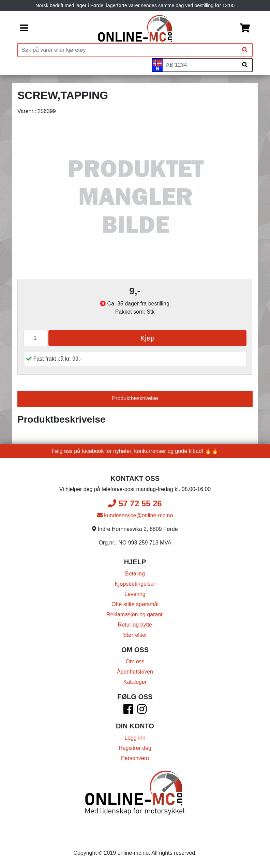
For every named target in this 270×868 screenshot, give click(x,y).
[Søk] (245, 50)
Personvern (135, 758)
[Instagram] (142, 711)
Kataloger (135, 682)
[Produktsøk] (128, 50)
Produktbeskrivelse (135, 398)
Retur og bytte (135, 625)
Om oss (135, 661)
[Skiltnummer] (200, 65)
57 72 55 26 (135, 503)
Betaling (135, 574)
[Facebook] (128, 711)
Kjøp (147, 338)
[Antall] (35, 338)
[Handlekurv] (245, 29)
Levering (135, 594)
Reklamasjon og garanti (135, 614)
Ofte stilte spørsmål (135, 604)
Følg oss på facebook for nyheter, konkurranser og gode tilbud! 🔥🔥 (135, 451)
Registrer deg (135, 748)
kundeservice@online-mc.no (135, 515)
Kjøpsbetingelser (135, 584)
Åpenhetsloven (135, 672)
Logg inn (135, 738)
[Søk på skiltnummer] (245, 65)
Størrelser (135, 635)
